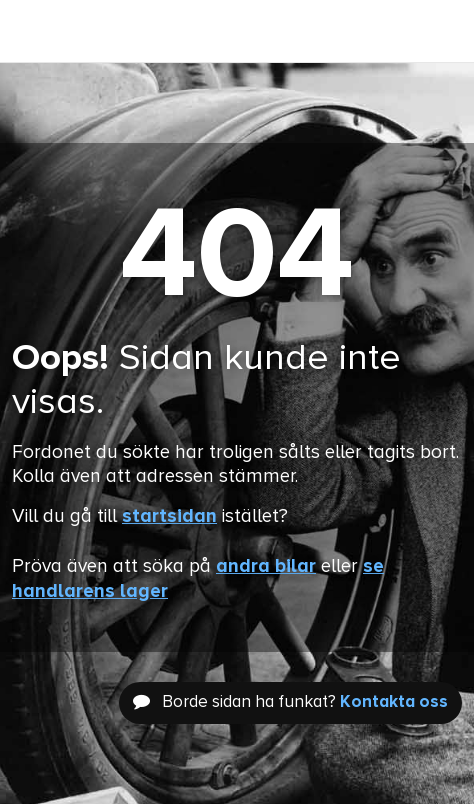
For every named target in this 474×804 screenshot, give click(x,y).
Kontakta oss (394, 702)
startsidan (169, 516)
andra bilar (266, 566)
